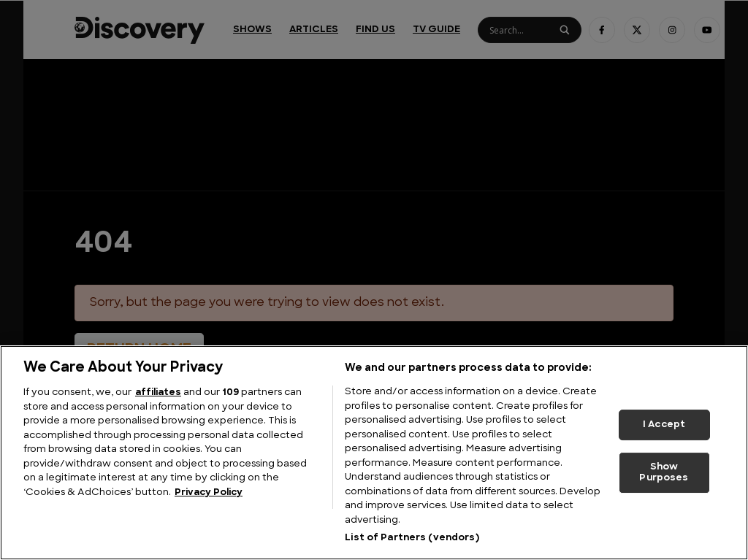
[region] (374, 453)
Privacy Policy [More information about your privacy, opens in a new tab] (209, 492)
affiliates (158, 392)
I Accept (664, 425)
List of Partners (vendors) (412, 538)
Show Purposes (664, 473)
